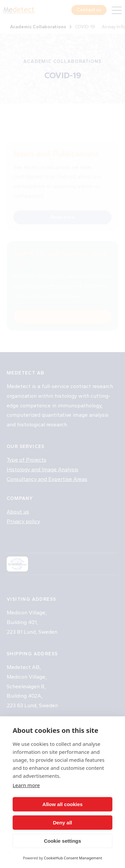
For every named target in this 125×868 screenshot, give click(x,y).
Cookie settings (63, 841)
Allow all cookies (62, 804)
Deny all (63, 823)
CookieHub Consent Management (73, 858)
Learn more (26, 785)
